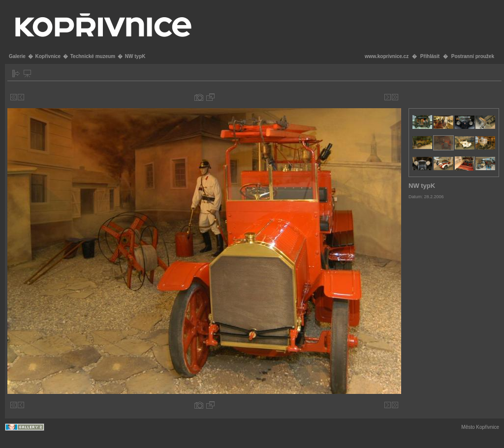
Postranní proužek (473, 56)
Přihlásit (430, 56)
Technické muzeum (93, 56)
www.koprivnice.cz (387, 56)
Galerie (17, 56)
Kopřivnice (48, 56)
